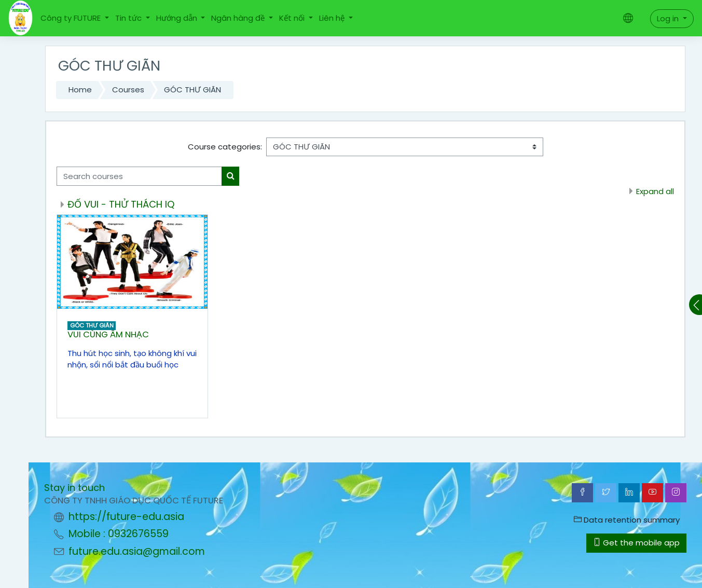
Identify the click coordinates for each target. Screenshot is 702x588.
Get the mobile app (636, 543)
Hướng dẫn (178, 18)
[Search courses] (139, 176)
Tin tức (129, 18)
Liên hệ (333, 18)
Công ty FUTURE (72, 18)
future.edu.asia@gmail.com (137, 551)
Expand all (655, 191)
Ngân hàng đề (239, 18)
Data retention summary (627, 520)
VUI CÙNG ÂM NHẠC (108, 334)
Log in (669, 18)
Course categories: (225, 147)
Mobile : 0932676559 (119, 534)
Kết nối (293, 18)
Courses (128, 90)
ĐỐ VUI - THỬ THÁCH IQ (121, 204)
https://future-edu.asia (126, 517)
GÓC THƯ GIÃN (192, 90)
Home (80, 90)
